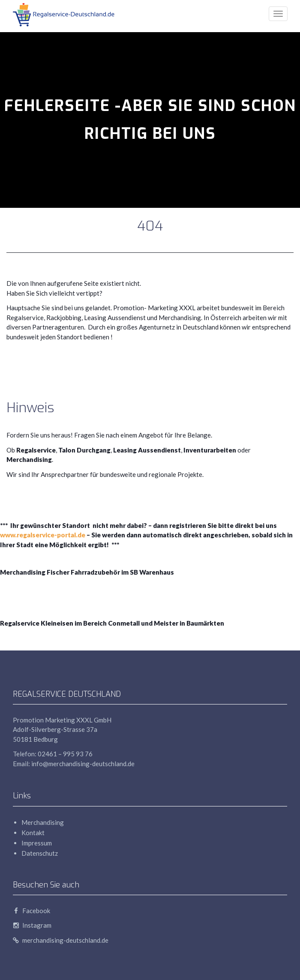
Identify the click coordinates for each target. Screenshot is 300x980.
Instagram (32, 925)
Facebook (31, 911)
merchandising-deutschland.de (61, 940)
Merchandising (43, 822)
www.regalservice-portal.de (43, 535)
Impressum (37, 843)
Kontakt (33, 833)
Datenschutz (40, 853)
